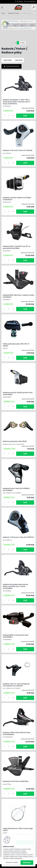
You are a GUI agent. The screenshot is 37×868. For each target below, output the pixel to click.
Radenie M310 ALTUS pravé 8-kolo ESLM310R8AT (16, 636)
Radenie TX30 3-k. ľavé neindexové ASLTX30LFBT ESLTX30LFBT (16, 685)
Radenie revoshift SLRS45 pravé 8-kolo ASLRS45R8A (18, 394)
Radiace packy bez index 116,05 (15, 441)
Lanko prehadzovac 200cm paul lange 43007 (18, 829)
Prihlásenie (20, 1)
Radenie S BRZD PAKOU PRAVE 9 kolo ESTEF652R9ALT (17, 734)
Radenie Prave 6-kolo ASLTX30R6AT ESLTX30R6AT (16, 489)
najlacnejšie (7, 60)
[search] (34, 7)
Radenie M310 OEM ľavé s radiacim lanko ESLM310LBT (18, 296)
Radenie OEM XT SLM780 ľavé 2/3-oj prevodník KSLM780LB (17, 247)
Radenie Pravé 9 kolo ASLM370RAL (16, 781)
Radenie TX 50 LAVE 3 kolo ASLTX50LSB (18, 150)
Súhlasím (27, 863)
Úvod (3, 13)
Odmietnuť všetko (12, 862)
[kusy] (9, 116)
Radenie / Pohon (14, 13)
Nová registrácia (31, 1)
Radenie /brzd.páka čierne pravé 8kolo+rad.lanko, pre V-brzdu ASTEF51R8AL (15, 586)
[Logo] (19, 7)
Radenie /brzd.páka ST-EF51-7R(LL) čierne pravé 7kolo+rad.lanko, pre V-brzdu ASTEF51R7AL (17, 102)
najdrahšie (19, 60)
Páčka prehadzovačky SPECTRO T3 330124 (16, 345)
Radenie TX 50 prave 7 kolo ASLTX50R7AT (18, 537)
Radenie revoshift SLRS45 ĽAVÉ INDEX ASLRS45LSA (17, 199)
